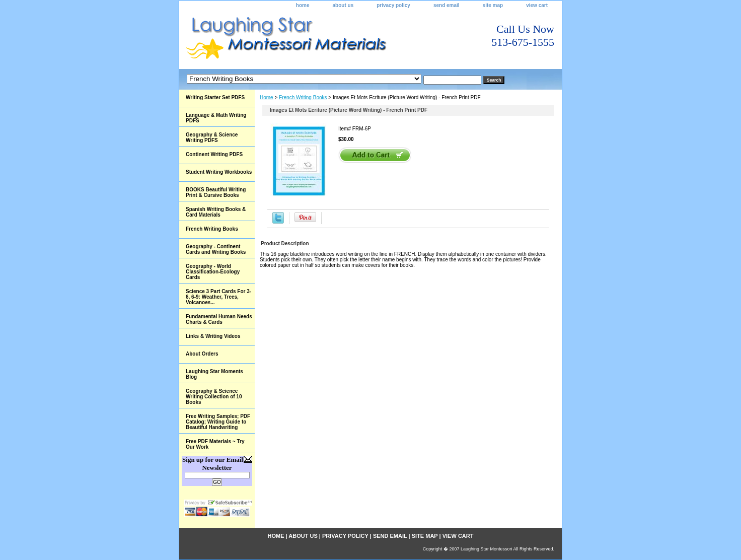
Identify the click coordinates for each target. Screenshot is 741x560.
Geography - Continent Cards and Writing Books (216, 249)
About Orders (202, 354)
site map (493, 5)
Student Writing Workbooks (219, 172)
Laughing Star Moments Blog (214, 374)
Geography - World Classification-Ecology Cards (213, 272)
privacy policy (393, 5)
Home (267, 97)
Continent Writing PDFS (214, 154)
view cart (537, 5)
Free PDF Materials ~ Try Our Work (215, 444)
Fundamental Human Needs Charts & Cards (219, 319)
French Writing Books (303, 97)
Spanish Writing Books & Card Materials (216, 212)
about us (343, 5)
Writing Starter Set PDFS (215, 97)
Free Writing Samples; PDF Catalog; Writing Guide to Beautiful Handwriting (218, 422)
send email (447, 5)
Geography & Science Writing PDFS (212, 137)
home (303, 5)
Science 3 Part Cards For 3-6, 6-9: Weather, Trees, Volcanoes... (218, 297)
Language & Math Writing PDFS (216, 118)
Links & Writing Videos (213, 336)
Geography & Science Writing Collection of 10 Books (214, 397)
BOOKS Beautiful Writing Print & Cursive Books (216, 192)
